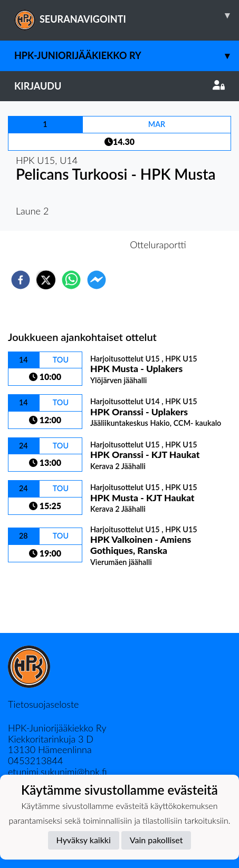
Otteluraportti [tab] (158, 245)
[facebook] (21, 280)
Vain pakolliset (156, 840)
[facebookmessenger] (97, 280)
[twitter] (46, 280)
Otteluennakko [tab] (83, 245)
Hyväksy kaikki (84, 840)
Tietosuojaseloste (43, 704)
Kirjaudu (119, 86)
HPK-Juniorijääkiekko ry (127, 56)
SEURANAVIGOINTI (127, 15)
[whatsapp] (71, 280)
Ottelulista (42, 597)
